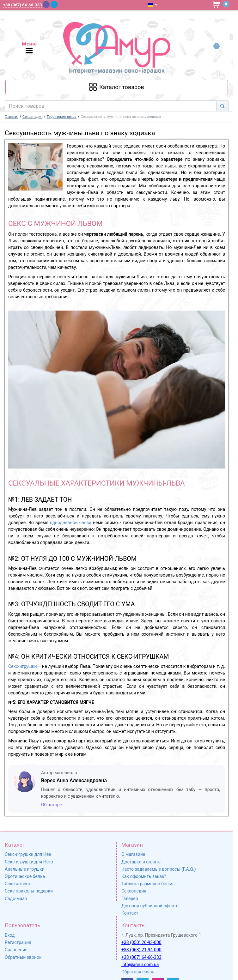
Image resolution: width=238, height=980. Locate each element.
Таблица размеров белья (147, 884)
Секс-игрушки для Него (29, 862)
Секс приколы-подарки (29, 891)
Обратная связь (138, 972)
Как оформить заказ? (144, 876)
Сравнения (16, 950)
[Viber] (46, 4)
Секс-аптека (17, 884)
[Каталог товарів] (117, 87)
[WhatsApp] (62, 4)
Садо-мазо (16, 898)
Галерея (130, 898)
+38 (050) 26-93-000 (141, 942)
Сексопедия (134, 891)
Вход (10, 935)
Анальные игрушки (25, 869)
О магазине (133, 854)
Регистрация (18, 942)
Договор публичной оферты (150, 906)
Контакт (130, 913)
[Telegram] (54, 4)
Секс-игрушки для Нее (28, 854)
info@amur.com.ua (140, 965)
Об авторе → (54, 805)
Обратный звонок (23, 957)
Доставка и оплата (141, 862)
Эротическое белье (25, 876)
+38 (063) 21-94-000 (141, 950)
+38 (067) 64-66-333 (141, 957)
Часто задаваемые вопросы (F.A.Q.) (159, 869)
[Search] (222, 106)
